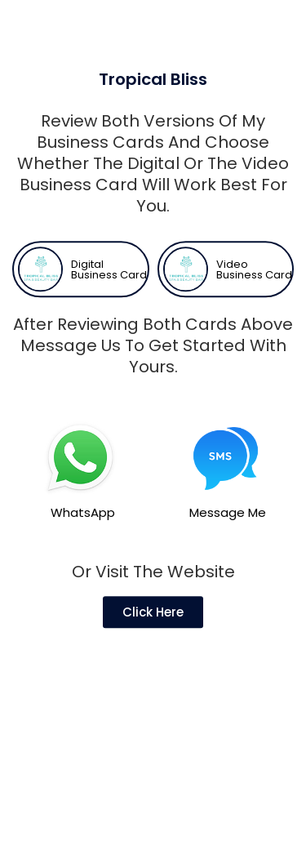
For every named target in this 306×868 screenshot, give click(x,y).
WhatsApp (83, 532)
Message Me (228, 532)
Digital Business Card (109, 289)
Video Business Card (254, 289)
